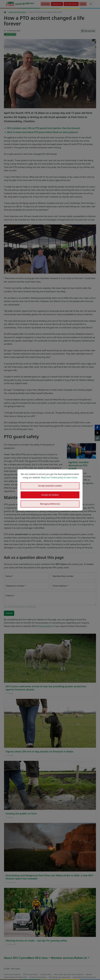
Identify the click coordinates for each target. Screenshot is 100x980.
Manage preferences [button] (50, 504)
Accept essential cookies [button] (50, 486)
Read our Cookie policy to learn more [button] (59, 477)
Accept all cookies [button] (50, 495)
